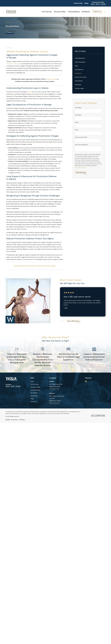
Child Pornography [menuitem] (80, 62)
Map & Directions (54, 389)
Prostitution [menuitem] (78, 73)
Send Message (81, 173)
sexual (30, 92)
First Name (78, 108)
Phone (77, 122)
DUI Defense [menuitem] (86, 12)
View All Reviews (73, 321)
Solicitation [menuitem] (78, 85)
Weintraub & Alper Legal (13, 64)
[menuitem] (8, 420)
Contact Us (97, 12)
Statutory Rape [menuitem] (79, 88)
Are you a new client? (81, 137)
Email (76, 130)
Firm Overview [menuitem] (47, 12)
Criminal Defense (35, 390)
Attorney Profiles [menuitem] (60, 12)
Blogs (87, 3)
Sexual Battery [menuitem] (79, 70)
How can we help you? (81, 145)
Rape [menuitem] (76, 66)
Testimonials (78, 3)
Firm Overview (35, 384)
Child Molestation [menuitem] (80, 58)
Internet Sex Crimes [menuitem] (81, 77)
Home (32, 381)
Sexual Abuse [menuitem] (79, 81)
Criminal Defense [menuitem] (74, 12)
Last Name (78, 115)
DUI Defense (34, 393)
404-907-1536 (98, 4)
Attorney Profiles (35, 387)
